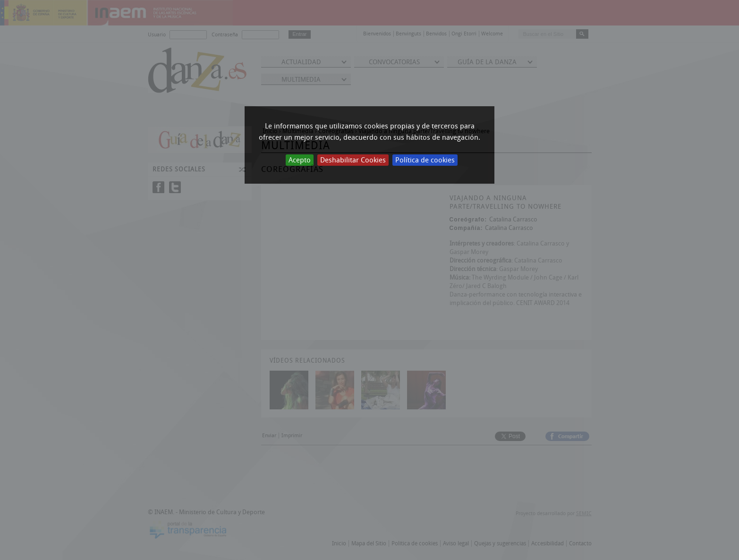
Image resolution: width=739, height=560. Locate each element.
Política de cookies (425, 160)
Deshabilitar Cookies (353, 160)
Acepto (300, 160)
